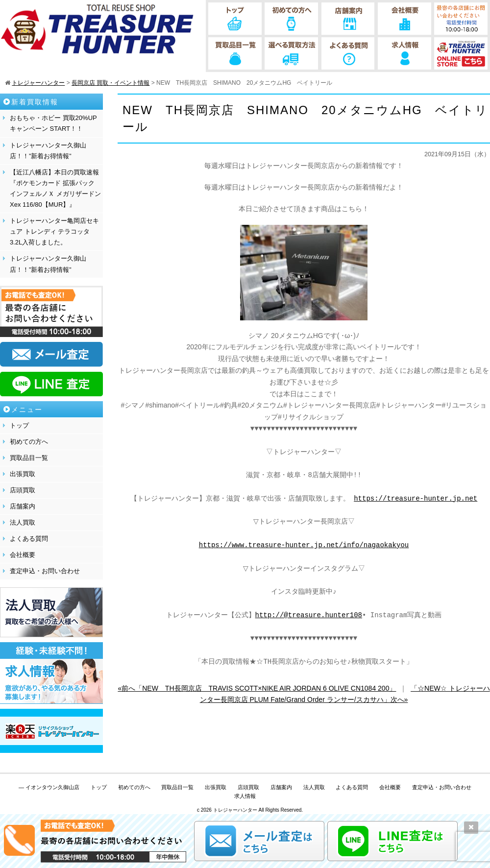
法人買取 (23, 522)
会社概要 (23, 555)
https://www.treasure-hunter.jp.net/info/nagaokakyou (304, 545)
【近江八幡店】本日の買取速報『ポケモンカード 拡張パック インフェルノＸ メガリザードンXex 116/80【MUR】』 (55, 188)
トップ (19, 425)
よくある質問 (29, 539)
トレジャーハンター (235, 810)
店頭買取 (23, 490)
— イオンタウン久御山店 (49, 787)
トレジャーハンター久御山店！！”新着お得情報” (48, 151)
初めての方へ (29, 442)
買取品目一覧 (29, 458)
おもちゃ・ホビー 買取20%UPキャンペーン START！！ (53, 123)
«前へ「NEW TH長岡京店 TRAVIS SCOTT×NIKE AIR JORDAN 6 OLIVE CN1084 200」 (257, 688)
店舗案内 (23, 506)
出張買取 (23, 474)
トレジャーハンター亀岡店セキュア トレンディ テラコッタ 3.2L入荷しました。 (54, 231)
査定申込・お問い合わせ (45, 571)
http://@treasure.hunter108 (309, 615)
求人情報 (245, 796)
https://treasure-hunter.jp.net (416, 499)
